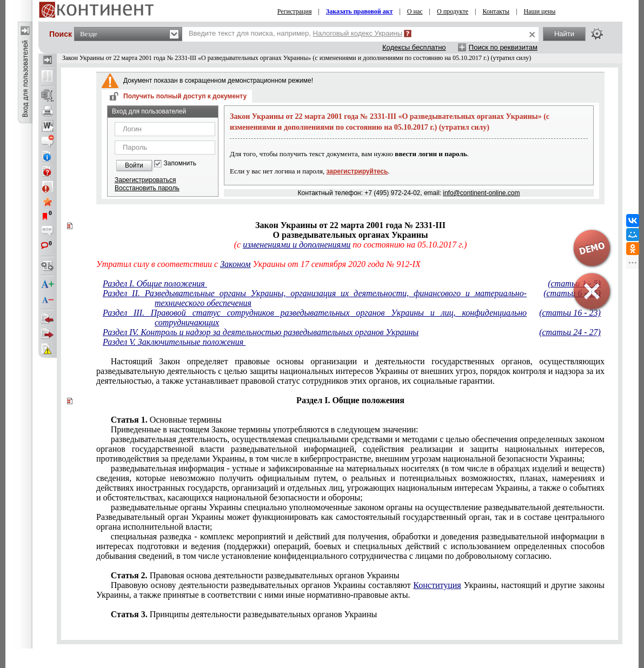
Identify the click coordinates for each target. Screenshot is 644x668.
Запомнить (180, 163)
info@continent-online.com (481, 193)
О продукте (453, 11)
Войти (134, 165)
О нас (415, 11)
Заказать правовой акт (360, 11)
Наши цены (539, 11)
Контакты (496, 11)
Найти (564, 34)
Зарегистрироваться (145, 180)
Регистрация (295, 11)
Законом (235, 264)
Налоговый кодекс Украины (358, 33)
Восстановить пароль (147, 188)
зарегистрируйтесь (357, 171)
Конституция (437, 585)
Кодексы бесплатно (414, 47)
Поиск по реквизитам (503, 47)
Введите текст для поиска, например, (296, 33)
